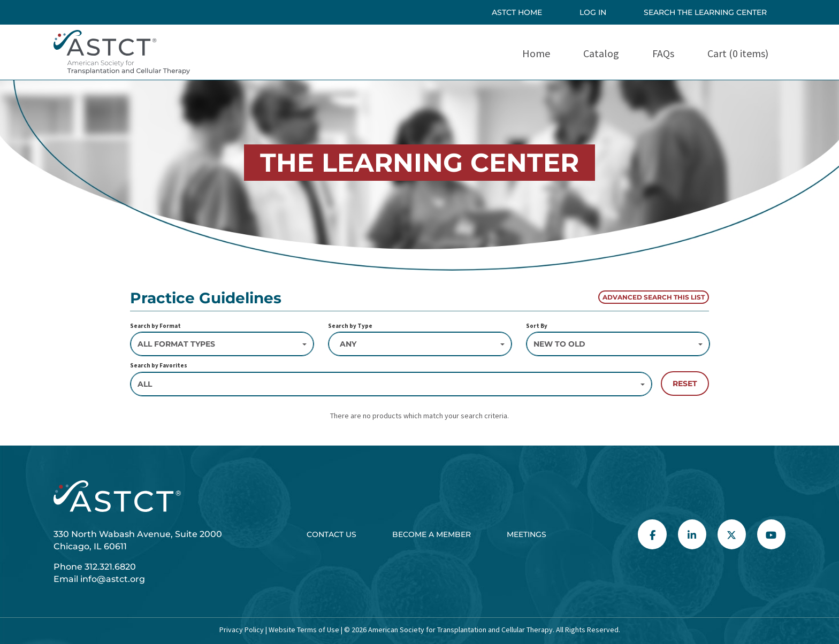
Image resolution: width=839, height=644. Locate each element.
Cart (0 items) (738, 53)
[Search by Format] (222, 344)
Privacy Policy (242, 630)
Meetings (527, 534)
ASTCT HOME (517, 12)
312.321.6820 (110, 567)
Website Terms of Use (303, 630)
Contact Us (331, 534)
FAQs (663, 53)
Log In (593, 12)
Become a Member (432, 534)
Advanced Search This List (654, 297)
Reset (685, 384)
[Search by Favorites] (391, 384)
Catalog (601, 53)
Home (536, 53)
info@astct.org (113, 579)
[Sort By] (618, 344)
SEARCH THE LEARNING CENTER (705, 12)
